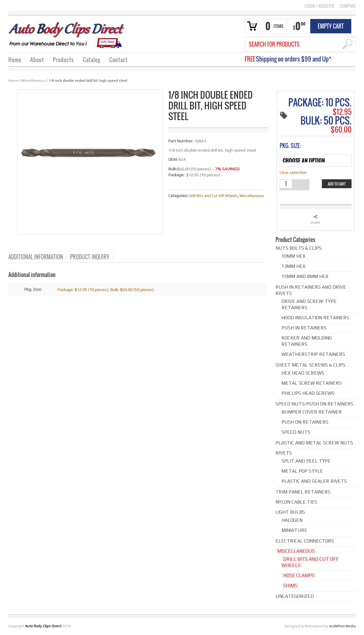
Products (63, 60)
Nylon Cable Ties (296, 502)
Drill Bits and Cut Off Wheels (213, 196)
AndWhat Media (342, 626)
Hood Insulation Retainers (315, 318)
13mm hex (293, 266)
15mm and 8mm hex (305, 276)
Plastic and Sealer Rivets (314, 481)
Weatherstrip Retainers (313, 354)
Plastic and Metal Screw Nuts (314, 443)
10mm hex (293, 256)
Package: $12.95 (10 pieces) (83, 290)
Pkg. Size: (290, 146)
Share (315, 223)
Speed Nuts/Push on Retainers (314, 404)
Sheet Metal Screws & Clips (310, 365)
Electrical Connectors (305, 541)
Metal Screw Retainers (312, 383)
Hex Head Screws (303, 373)
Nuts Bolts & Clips (299, 248)
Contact (118, 60)
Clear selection (293, 172)
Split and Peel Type (306, 461)
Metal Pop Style (302, 471)
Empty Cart (331, 26)
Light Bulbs (290, 512)
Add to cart (337, 184)
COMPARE (348, 6)
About (37, 60)
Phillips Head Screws (308, 393)
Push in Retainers (304, 328)
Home (15, 60)
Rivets (284, 453)
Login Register (319, 6)
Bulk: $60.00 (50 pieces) (132, 290)
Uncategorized (295, 596)
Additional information (36, 257)
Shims (290, 586)
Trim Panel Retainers (303, 492)
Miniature (294, 530)
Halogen (292, 520)
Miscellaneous (33, 81)
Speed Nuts (296, 432)
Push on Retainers (305, 422)
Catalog (92, 60)
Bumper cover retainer (312, 412)
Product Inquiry (90, 257)
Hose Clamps (299, 575)
